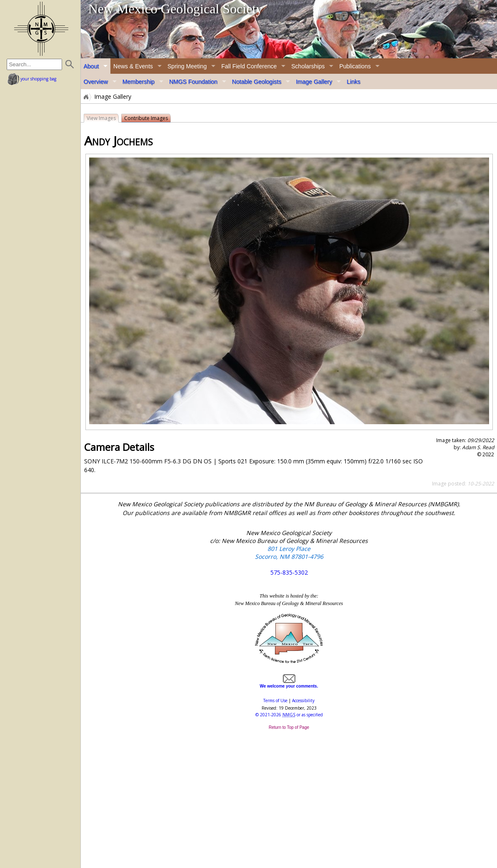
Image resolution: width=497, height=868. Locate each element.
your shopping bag (32, 79)
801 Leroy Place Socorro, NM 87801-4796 (289, 553)
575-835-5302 (289, 572)
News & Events (133, 66)
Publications (355, 66)
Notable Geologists (257, 82)
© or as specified (289, 715)
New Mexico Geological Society (176, 9)
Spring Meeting (187, 66)
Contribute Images (146, 118)
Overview (96, 82)
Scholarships (308, 66)
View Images (101, 118)
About (91, 66)
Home (85, 97)
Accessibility (303, 700)
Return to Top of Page (289, 727)
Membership (139, 82)
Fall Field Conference (249, 66)
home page (41, 29)
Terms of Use (275, 700)
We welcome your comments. (289, 684)
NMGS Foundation (193, 82)
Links (353, 82)
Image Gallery (314, 82)
